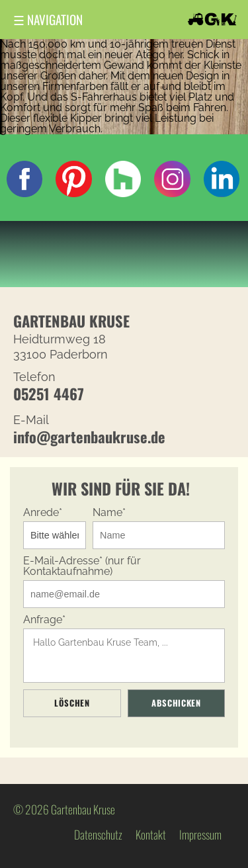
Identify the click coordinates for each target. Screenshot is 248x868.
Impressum (200, 834)
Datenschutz (98, 834)
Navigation (48, 20)
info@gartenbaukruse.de (89, 436)
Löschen (72, 703)
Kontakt (151, 834)
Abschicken (176, 703)
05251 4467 (49, 393)
